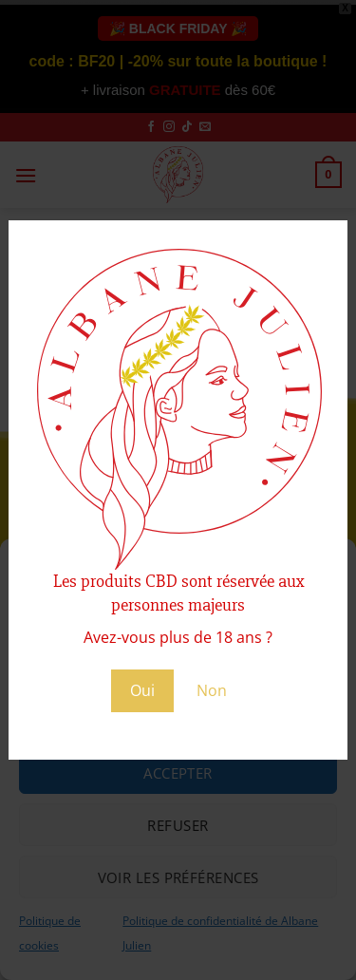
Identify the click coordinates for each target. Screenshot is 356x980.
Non (212, 690)
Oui (142, 690)
